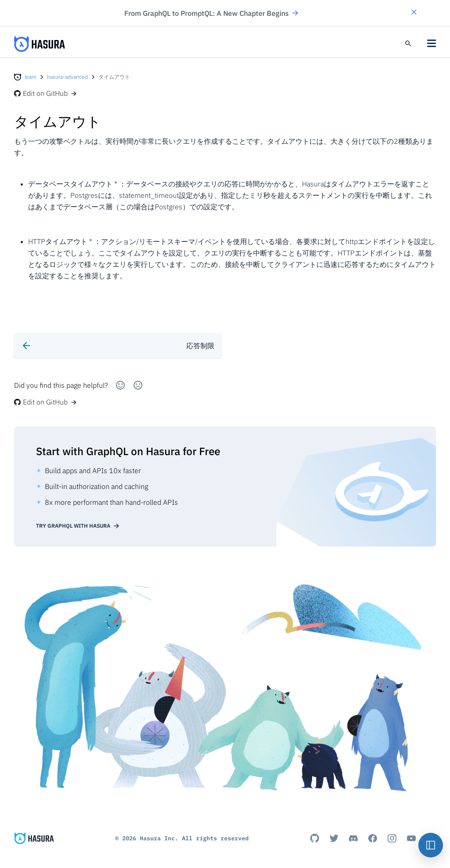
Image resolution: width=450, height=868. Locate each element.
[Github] (315, 838)
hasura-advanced (67, 77)
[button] (414, 13)
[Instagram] (392, 838)
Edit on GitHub (46, 93)
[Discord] (353, 838)
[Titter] (334, 838)
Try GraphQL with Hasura (78, 526)
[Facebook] (373, 838)
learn (31, 77)
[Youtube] (411, 838)
